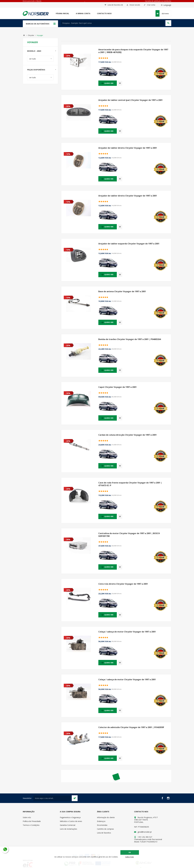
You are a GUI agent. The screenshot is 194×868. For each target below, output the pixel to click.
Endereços (101, 821)
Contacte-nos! (104, 13)
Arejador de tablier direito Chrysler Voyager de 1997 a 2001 (128, 148)
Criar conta (151, 5)
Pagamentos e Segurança (70, 817)
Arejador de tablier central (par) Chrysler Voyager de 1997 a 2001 (130, 100)
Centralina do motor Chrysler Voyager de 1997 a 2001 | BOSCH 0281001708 (129, 535)
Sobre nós (27, 817)
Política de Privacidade (32, 821)
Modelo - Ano (34, 51)
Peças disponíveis (36, 70)
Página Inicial (62, 13)
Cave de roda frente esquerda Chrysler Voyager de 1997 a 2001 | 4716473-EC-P (130, 484)
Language (167, 5)
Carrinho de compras (105, 829)
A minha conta (83, 13)
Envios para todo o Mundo (32, 1)
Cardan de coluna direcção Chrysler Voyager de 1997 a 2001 (127, 435)
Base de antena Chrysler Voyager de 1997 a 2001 (122, 291)
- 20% (68, 56)
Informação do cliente (106, 817)
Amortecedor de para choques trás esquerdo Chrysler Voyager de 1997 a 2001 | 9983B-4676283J (133, 51)
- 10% (68, 154)
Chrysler (31, 35)
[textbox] (113, 23)
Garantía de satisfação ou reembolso (158, 1)
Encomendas (102, 825)
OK (130, 852)
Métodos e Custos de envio (71, 821)
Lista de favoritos (104, 833)
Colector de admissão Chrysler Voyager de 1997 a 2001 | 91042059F (131, 727)
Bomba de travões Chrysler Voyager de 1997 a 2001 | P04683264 (130, 339)
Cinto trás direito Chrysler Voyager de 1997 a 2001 (123, 584)
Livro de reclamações (68, 829)
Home (24, 35)
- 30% (68, 393)
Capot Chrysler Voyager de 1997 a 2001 (117, 387)
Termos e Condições (31, 825)
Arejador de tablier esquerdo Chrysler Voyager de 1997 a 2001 (129, 244)
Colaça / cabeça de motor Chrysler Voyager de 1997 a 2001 (127, 632)
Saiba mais (130, 857)
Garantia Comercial (68, 825)
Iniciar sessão (135, 5)
